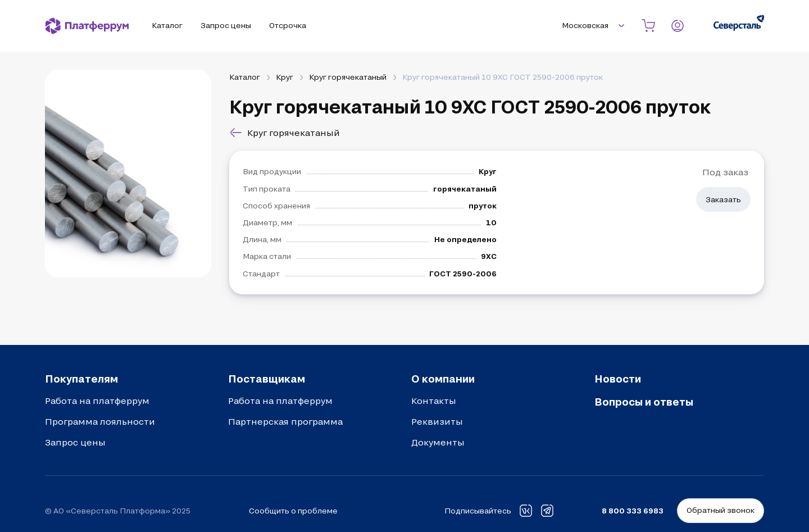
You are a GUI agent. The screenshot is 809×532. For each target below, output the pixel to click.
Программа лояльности (100, 421)
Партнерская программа (285, 421)
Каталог (245, 77)
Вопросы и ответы (644, 402)
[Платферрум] (87, 26)
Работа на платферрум (97, 401)
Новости (618, 379)
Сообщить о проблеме (293, 511)
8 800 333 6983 (633, 511)
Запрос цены (75, 442)
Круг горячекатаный (348, 77)
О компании (443, 379)
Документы (438, 442)
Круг (285, 77)
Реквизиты (437, 421)
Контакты (434, 401)
